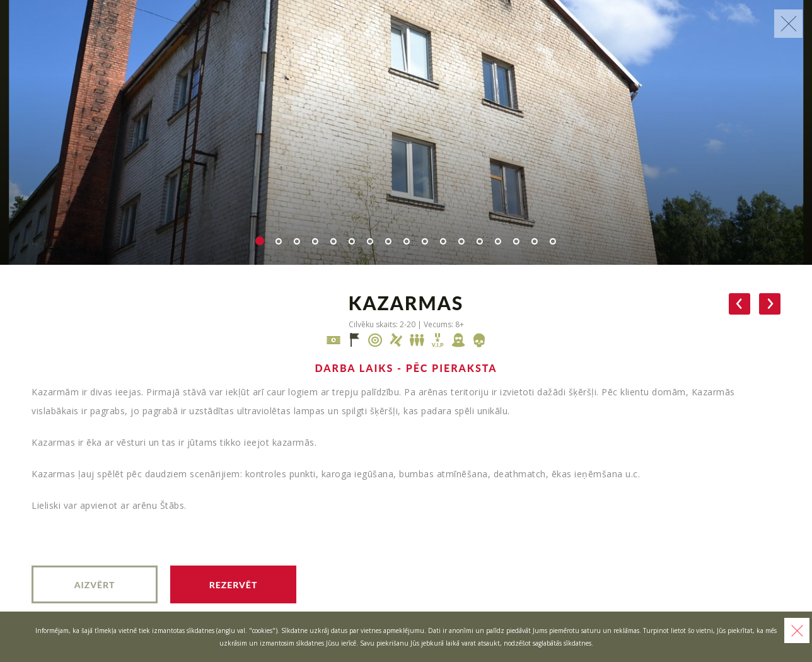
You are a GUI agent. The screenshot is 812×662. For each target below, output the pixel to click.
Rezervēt (234, 585)
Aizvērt (95, 585)
